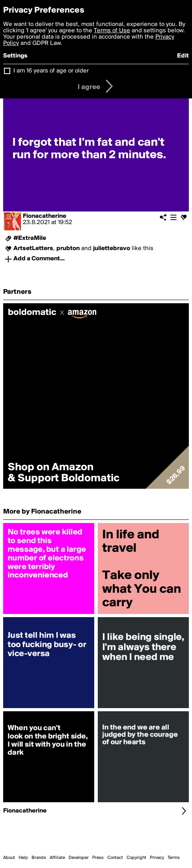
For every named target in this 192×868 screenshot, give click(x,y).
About (9, 858)
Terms (174, 858)
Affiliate (57, 858)
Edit (183, 56)
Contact (115, 858)
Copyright (136, 858)
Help (23, 858)
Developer (79, 858)
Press (98, 858)
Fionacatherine (45, 216)
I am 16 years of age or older (51, 71)
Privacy (157, 858)
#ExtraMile (30, 238)
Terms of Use (112, 31)
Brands (39, 858)
